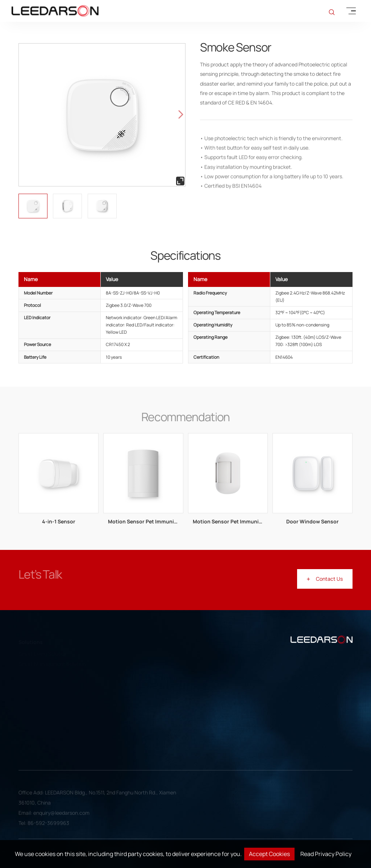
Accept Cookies (269, 854)
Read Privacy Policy (326, 854)
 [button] (181, 115)
